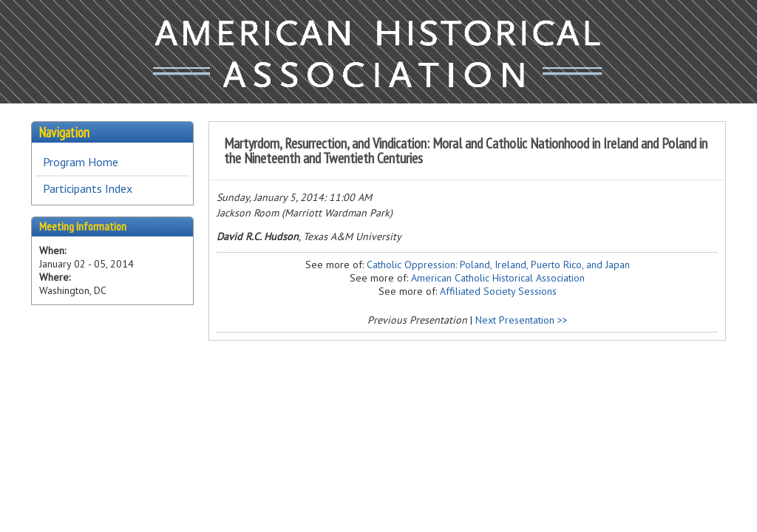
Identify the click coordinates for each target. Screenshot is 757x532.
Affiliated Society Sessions (498, 291)
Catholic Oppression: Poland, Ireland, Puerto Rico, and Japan (498, 265)
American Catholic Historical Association (498, 278)
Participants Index (88, 188)
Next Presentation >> (522, 320)
